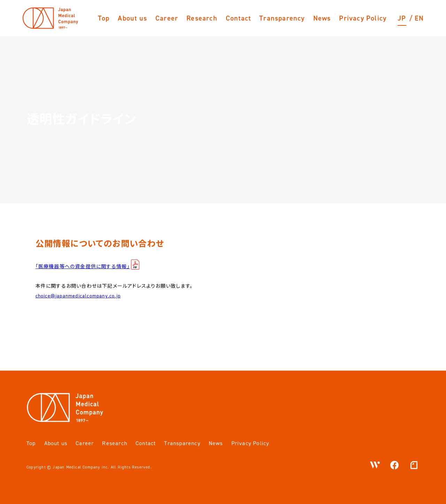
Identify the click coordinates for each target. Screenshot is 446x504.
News (322, 18)
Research (202, 18)
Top (104, 18)
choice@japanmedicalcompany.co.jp (78, 296)
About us (132, 18)
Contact (238, 18)
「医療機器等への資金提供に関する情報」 (83, 267)
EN (419, 18)
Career (167, 18)
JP (402, 18)
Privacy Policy (363, 18)
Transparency (282, 18)
